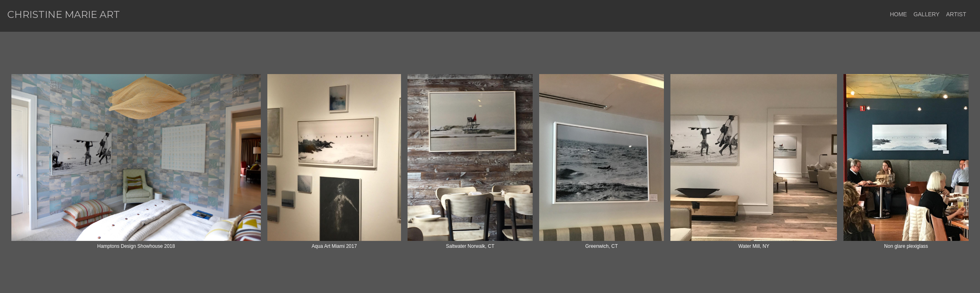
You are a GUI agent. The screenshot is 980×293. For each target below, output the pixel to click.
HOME (898, 14)
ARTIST (956, 14)
